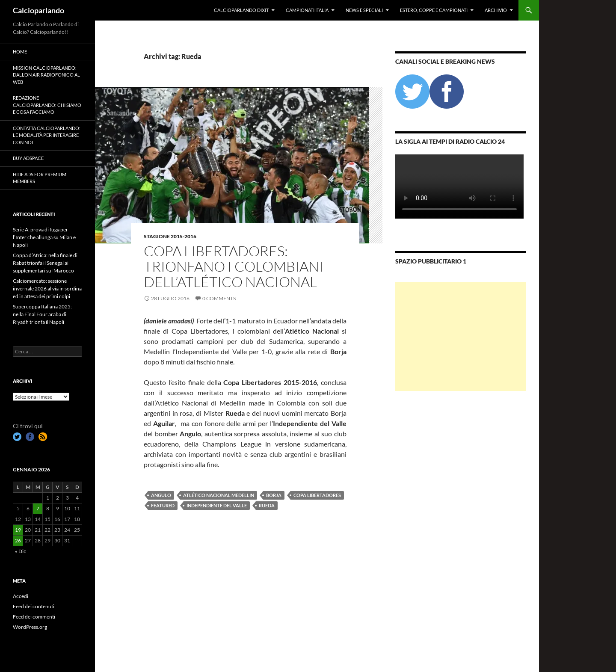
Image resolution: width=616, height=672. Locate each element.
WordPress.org (30, 627)
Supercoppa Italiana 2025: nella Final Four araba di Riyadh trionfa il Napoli (42, 314)
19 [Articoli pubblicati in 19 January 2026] (18, 530)
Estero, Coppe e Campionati (434, 10)
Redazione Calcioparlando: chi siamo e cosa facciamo (47, 105)
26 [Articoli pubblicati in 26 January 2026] (18, 540)
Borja (274, 495)
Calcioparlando (38, 10)
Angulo (161, 495)
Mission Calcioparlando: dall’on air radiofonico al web (46, 75)
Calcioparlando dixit (241, 10)
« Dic (21, 551)
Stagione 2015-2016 (170, 236)
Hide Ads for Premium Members (40, 178)
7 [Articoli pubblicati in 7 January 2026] (38, 508)
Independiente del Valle (217, 505)
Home (20, 52)
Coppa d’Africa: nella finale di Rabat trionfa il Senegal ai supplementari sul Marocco (45, 263)
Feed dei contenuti (34, 606)
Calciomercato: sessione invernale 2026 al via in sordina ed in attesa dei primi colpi (47, 289)
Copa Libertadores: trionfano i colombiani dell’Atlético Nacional (234, 266)
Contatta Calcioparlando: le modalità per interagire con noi (47, 135)
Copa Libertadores (317, 495)
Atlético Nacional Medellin (219, 495)
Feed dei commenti (34, 617)
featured (163, 505)
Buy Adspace (28, 158)
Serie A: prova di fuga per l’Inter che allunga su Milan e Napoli (44, 237)
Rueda (267, 505)
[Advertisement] (461, 336)
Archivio (496, 10)
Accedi (21, 596)
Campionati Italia (307, 10)
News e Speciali (364, 10)
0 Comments (219, 298)
